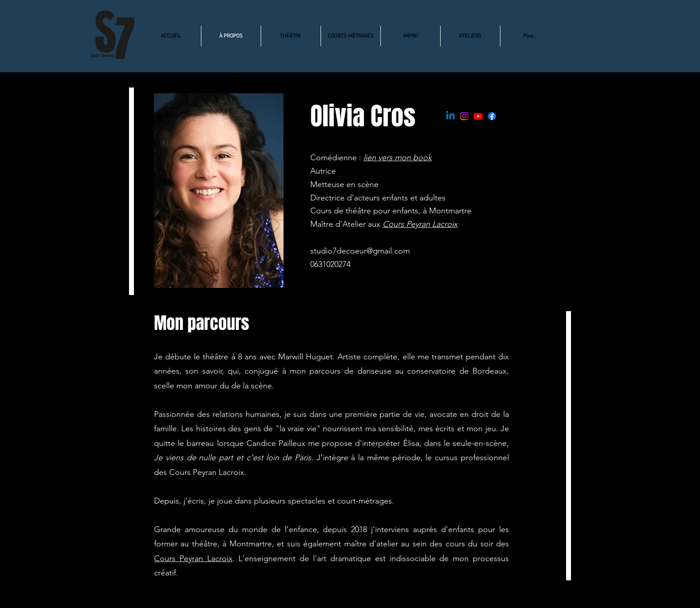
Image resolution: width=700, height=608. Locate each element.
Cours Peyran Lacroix (420, 224)
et (279, 544)
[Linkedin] (450, 116)
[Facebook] (492, 116)
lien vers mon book (398, 158)
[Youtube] (478, 116)
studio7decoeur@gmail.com (360, 251)
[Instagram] (464, 116)
